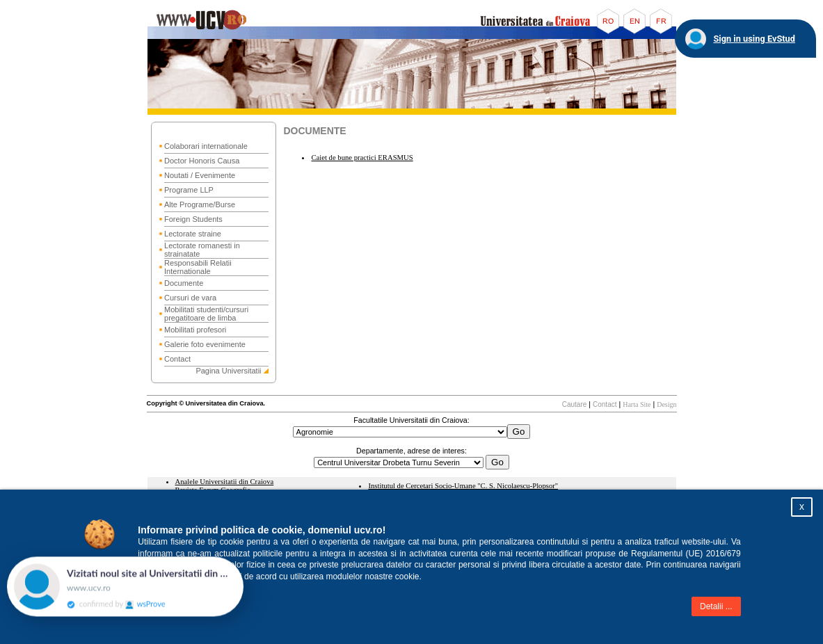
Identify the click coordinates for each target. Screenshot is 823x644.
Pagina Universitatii (228, 371)
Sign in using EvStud (754, 39)
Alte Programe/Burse (200, 204)
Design (666, 404)
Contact (177, 359)
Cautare (575, 404)
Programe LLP (189, 190)
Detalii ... (716, 606)
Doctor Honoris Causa (202, 161)
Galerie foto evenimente (205, 344)
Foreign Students (193, 219)
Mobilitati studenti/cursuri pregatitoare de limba (206, 314)
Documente (184, 283)
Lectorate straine (193, 234)
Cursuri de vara (190, 298)
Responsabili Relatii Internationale (198, 267)
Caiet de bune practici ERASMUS (362, 158)
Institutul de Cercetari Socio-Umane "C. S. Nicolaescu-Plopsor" (463, 486)
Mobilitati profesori (195, 330)
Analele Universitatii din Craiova (225, 482)
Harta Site (637, 404)
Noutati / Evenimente (200, 175)
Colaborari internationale (206, 146)
